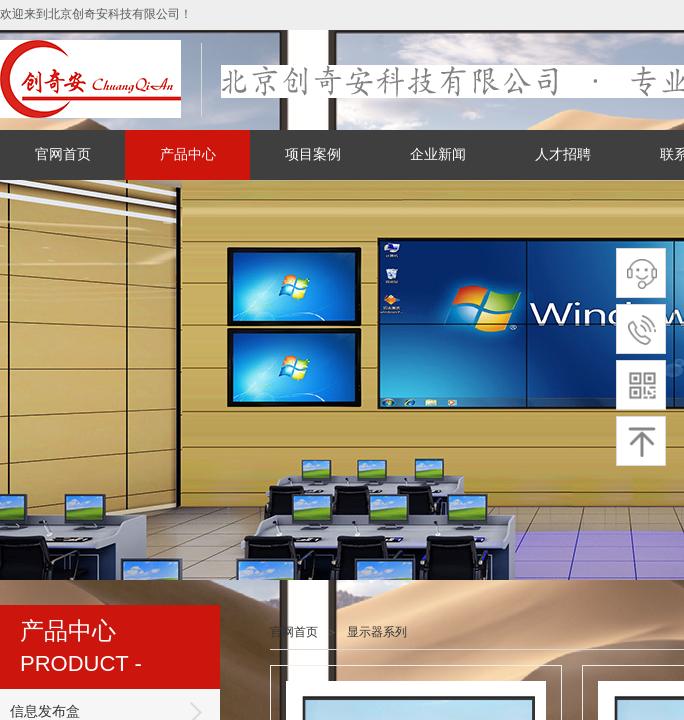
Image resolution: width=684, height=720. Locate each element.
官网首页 (63, 154)
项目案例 (313, 154)
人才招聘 (563, 154)
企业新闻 (438, 154)
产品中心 (188, 154)
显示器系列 (377, 632)
